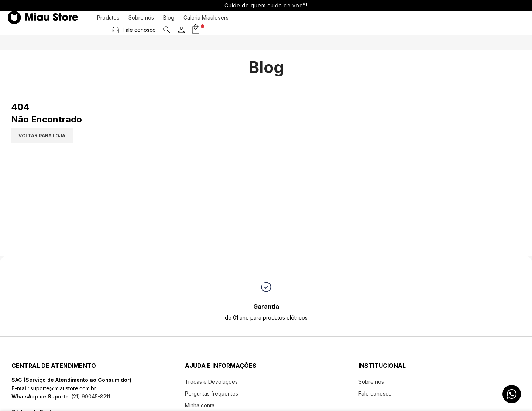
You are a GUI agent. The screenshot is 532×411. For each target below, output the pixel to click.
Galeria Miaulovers (206, 23)
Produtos (108, 23)
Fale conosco (464, 23)
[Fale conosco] (440, 23)
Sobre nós (141, 23)
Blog (169, 23)
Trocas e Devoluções (211, 382)
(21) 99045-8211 (90, 396)
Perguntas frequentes (212, 393)
